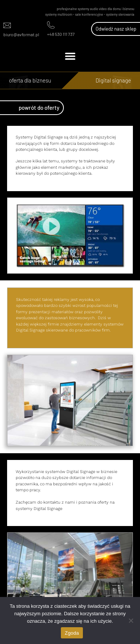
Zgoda (72, 633)
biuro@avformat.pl (21, 34)
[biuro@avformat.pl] (7, 25)
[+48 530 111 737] (51, 25)
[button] (70, 56)
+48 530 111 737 (61, 34)
